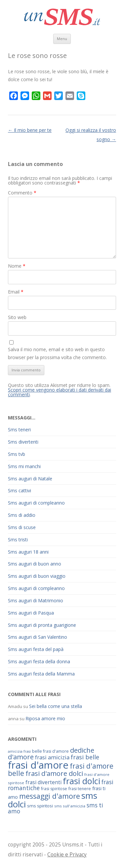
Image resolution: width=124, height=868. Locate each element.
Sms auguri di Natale (30, 479)
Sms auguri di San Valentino (38, 637)
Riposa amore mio (45, 718)
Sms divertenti (23, 442)
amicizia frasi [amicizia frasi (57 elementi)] (19, 751)
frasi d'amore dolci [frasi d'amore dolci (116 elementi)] (54, 773)
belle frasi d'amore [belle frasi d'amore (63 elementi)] (50, 751)
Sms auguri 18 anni (28, 552)
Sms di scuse (22, 527)
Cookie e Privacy (67, 855)
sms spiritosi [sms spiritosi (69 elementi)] (40, 806)
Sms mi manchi (24, 466)
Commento (22, 193)
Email (16, 292)
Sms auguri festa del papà (36, 649)
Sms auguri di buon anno (35, 564)
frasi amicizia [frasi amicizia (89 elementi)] (52, 757)
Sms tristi (18, 540)
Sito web (17, 317)
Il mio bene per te (30, 130)
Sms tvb (17, 454)
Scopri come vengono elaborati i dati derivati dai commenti (60, 392)
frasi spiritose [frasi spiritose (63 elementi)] (54, 789)
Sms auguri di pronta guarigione (42, 625)
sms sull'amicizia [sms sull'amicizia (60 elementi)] (70, 806)
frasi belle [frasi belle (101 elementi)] (85, 757)
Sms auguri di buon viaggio (37, 576)
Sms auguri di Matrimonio (36, 600)
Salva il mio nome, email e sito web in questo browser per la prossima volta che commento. (57, 353)
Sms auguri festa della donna (39, 661)
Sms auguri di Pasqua (31, 613)
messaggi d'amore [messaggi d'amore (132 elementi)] (50, 796)
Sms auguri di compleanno (36, 503)
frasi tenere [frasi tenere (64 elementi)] (80, 789)
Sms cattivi (20, 490)
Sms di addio (22, 515)
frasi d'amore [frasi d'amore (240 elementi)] (38, 765)
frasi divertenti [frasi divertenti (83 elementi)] (43, 782)
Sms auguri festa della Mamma (41, 674)
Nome (17, 266)
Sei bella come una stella (56, 706)
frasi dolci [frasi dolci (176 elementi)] (82, 781)
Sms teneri (19, 430)
